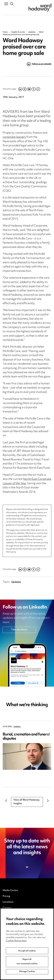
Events (7, 914)
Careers (7, 908)
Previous (6, 801)
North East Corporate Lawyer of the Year (27, 481)
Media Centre (10, 890)
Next (48, 801)
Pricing (6, 896)
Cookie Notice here (16, 950)
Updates (32, 32)
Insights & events (18, 32)
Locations (8, 902)
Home (5, 32)
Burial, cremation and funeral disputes (26, 737)
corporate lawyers (14, 137)
